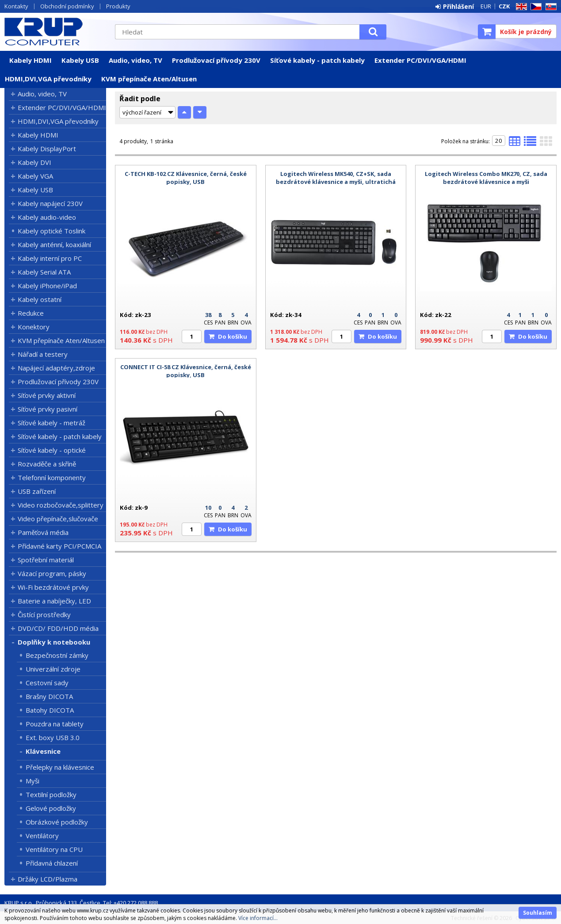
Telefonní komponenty (52, 477)
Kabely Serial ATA (44, 272)
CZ (534, 7)
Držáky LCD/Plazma (48, 879)
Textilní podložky (51, 794)
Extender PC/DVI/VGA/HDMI (420, 60)
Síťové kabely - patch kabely (317, 60)
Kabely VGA (35, 176)
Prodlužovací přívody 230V (216, 60)
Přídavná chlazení (52, 863)
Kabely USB (80, 60)
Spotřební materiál (46, 560)
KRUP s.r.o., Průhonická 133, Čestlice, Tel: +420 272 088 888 (81, 903)
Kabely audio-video (47, 217)
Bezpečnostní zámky (57, 655)
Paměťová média (43, 532)
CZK (504, 6)
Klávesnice (43, 751)
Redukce (31, 313)
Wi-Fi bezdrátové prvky (53, 587)
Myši (32, 781)
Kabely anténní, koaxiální (54, 244)
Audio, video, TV (135, 60)
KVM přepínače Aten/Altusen (149, 79)
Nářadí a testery (43, 354)
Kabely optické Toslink (52, 231)
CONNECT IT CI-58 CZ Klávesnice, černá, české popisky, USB (186, 371)
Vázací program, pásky (52, 573)
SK (550, 7)
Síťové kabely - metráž (52, 423)
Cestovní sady (47, 683)
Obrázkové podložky (57, 822)
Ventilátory (42, 836)
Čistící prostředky (44, 615)
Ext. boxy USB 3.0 (53, 737)
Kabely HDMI (31, 60)
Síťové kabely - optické (52, 450)
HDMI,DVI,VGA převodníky (48, 79)
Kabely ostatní (40, 299)
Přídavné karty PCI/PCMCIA (59, 546)
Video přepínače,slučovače (58, 519)
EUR (486, 6)
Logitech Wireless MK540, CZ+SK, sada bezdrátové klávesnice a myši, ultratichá (336, 178)
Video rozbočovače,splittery (61, 505)
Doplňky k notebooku (54, 642)
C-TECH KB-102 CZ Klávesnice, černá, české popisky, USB (186, 178)
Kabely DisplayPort (47, 149)
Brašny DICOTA (49, 696)
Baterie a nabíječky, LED (54, 601)
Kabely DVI (34, 162)
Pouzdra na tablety (55, 724)
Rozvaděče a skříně (47, 464)
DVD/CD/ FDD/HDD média (58, 628)
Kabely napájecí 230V (50, 203)
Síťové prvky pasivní (48, 409)
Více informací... (258, 918)
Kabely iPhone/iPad (47, 286)
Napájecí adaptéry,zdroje (56, 368)
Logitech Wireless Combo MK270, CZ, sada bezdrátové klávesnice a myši (486, 178)
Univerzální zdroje (53, 669)
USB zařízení (37, 491)
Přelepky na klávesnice (60, 767)
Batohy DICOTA (50, 710)
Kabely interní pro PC (50, 258)
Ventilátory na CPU (54, 849)
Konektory (34, 327)
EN (520, 7)
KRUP (55, 31)
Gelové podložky (51, 808)
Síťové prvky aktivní (47, 395)
